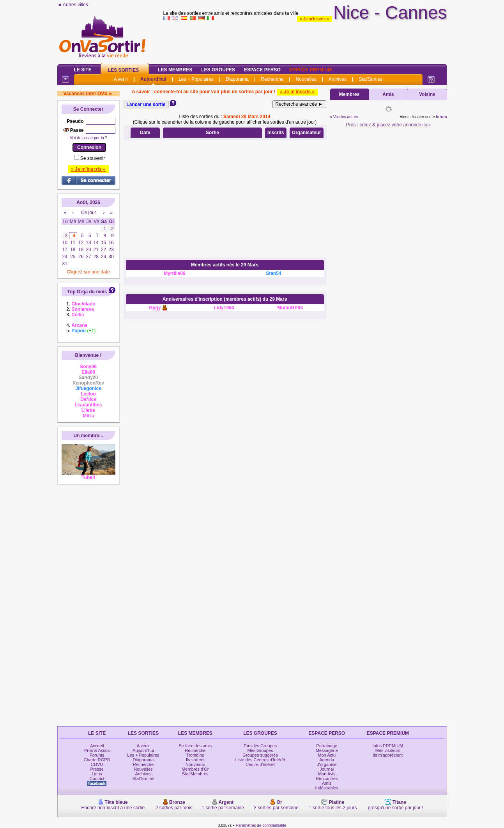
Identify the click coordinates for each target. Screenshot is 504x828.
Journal (327, 769)
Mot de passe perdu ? (88, 138)
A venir (121, 79)
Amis (388, 94)
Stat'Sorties (370, 79)
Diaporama (237, 79)
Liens (97, 774)
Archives (338, 79)
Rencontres (327, 778)
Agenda (327, 760)
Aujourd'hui (153, 79)
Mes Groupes (260, 750)
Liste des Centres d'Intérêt (260, 760)
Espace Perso (262, 70)
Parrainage (327, 746)
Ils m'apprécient (388, 755)
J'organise (327, 764)
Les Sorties (123, 70)
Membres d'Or (195, 769)
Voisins (427, 94)
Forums (97, 755)
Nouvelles (306, 79)
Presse (97, 769)
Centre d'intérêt (260, 764)
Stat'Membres (195, 774)
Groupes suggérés (260, 755)
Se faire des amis (195, 746)
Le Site (83, 70)
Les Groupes (218, 70)
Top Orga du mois (87, 292)
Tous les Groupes (260, 746)
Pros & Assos (97, 750)
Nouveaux (195, 764)
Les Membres (175, 70)
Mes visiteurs (388, 750)
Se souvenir (93, 158)
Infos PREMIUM (388, 746)
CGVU (97, 764)
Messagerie (327, 750)
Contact (97, 778)
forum (441, 117)
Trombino (195, 755)
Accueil (97, 746)
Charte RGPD (97, 760)
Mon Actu (327, 755)
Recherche (272, 79)
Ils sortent (195, 760)
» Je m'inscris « (315, 19)
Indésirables (327, 788)
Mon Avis (327, 774)
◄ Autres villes (73, 5)
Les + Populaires (196, 79)
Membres (349, 94)
